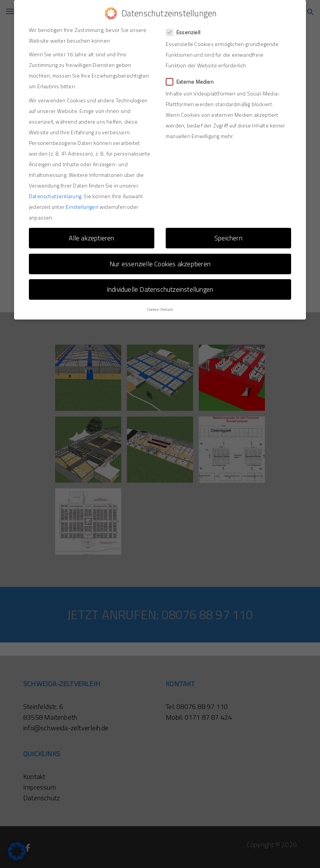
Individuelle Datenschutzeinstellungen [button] (160, 285)
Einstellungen (82, 203)
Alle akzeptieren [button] (91, 234)
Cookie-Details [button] (160, 305)
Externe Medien (192, 77)
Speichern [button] (228, 234)
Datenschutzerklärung (55, 192)
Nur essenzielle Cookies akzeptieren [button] (160, 260)
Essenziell (185, 28)
